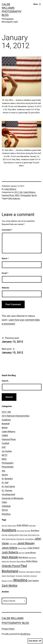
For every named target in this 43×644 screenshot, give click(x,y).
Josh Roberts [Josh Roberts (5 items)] (10, 552)
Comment (7, 230)
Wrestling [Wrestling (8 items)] (20, 580)
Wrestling (6, 514)
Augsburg (6, 420)
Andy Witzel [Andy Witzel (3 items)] (22, 525)
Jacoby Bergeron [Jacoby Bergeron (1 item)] (29, 539)
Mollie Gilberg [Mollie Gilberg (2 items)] (32, 561)
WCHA (5, 510)
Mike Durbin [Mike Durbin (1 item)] (13, 561)
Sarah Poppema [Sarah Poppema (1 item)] (30, 572)
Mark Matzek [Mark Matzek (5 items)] (10, 557)
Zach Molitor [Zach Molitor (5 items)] (10, 585)
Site (3, 471)
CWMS (5, 435)
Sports (34, 195)
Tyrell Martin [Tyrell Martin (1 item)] (26, 576)
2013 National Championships (16, 416)
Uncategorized (8, 494)
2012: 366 (18, 192)
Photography (25, 195)
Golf (4, 447)
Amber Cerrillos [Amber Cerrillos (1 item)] (12, 526)
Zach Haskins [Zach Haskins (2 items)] (33, 581)
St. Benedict (7, 479)
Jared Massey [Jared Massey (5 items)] (26, 543)
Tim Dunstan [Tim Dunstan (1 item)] (19, 576)
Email (5, 273)
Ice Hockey (7, 451)
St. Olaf (5, 483)
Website (5, 288)
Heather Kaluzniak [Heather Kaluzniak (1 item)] (11, 539)
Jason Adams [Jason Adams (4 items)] (10, 548)
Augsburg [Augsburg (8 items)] (9, 530)
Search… (6, 381)
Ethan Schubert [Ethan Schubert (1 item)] (32, 535)
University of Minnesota (13, 498)
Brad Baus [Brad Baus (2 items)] (35, 531)
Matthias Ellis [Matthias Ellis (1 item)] (5, 561)
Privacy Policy (8, 629)
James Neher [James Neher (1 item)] (13, 544)
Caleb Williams (10, 189)
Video (4, 502)
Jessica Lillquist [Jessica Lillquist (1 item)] (22, 548)
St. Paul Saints (8, 486)
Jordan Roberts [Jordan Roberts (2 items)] (33, 548)
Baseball (6, 424)
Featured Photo (8, 195)
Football (5, 443)
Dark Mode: (35, 641)
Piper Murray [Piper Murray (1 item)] (22, 572)
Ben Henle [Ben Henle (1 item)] (28, 531)
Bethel (5, 428)
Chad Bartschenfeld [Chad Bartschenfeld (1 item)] (13, 535)
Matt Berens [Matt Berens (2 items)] (23, 557)
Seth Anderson (14, 198)
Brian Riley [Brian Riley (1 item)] (5, 535)
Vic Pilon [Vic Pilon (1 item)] (10, 581)
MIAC (17, 195)
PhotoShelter (8, 467)
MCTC (5, 455)
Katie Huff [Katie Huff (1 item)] (22, 553)
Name (5, 258)
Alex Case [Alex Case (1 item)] (4, 526)
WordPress (25, 634)
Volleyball (6, 506)
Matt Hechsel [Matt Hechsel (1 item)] (32, 558)
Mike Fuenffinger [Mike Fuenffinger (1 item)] (21, 561)
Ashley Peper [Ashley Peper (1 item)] (32, 526)
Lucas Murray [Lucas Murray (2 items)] (30, 553)
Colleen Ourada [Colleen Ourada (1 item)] (23, 535)
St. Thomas (7, 490)
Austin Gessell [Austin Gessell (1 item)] (21, 531)
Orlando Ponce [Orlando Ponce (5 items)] (11, 566)
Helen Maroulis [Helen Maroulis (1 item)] (20, 539)
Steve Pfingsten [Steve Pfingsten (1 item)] (11, 576)
